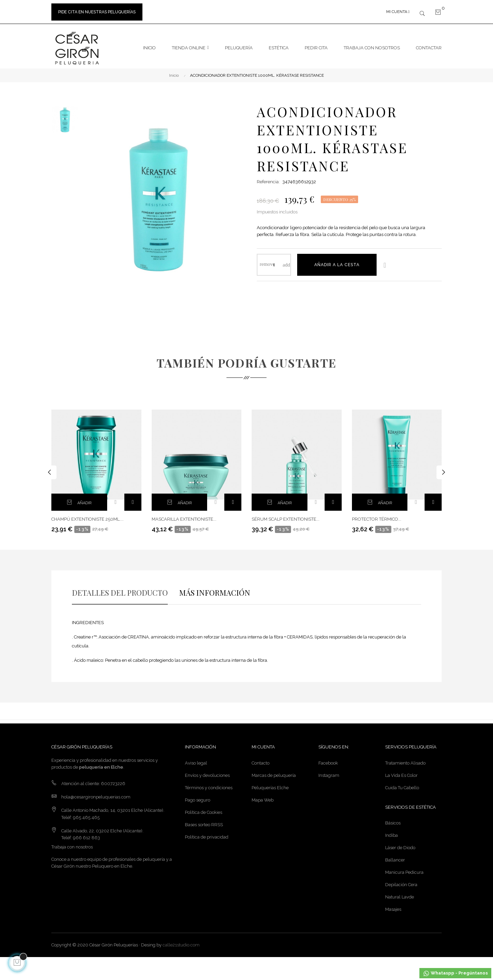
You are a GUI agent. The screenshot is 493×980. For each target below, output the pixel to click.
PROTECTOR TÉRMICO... (377, 516)
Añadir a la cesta (337, 261)
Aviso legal (196, 760)
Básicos (393, 820)
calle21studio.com (181, 942)
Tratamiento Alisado (405, 760)
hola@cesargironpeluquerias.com (96, 793)
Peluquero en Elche (112, 863)
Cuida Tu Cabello (402, 784)
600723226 (113, 780)
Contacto (261, 760)
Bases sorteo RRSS (204, 821)
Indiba (391, 832)
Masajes (393, 906)
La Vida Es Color (401, 772)
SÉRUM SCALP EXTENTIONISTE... (286, 516)
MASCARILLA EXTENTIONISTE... (184, 516)
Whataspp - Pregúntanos (455, 973)
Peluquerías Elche (270, 784)
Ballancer (395, 857)
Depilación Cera (401, 882)
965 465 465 (86, 814)
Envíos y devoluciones (207, 772)
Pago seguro (198, 797)
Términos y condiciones (209, 784)
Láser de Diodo (400, 845)
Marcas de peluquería (274, 772)
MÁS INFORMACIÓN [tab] (215, 589)
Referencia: (268, 178)
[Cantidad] (274, 261)
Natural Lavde (400, 894)
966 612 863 (86, 834)
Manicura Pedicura (404, 869)
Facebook (328, 760)
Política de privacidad (207, 834)
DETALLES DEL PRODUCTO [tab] (120, 589)
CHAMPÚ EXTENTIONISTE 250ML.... (87, 516)
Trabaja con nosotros (72, 843)
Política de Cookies (204, 809)
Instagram (329, 772)
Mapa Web (263, 797)
